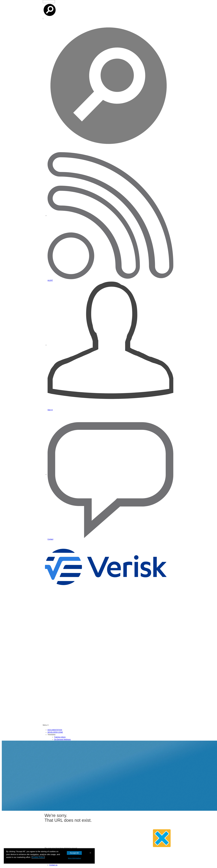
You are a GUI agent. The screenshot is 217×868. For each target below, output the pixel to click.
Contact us (53, 865)
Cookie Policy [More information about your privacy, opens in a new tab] (38, 857)
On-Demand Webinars (62, 739)
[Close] (90, 853)
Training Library (60, 737)
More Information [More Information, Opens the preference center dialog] (74, 858)
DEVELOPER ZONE (55, 732)
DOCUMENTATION (55, 730)
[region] (49, 856)
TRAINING (52, 735)
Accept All (74, 853)
